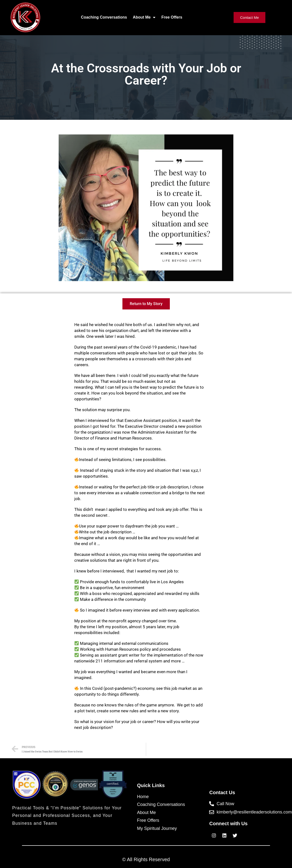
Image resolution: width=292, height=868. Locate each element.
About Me (144, 17)
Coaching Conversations (104, 17)
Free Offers (172, 17)
